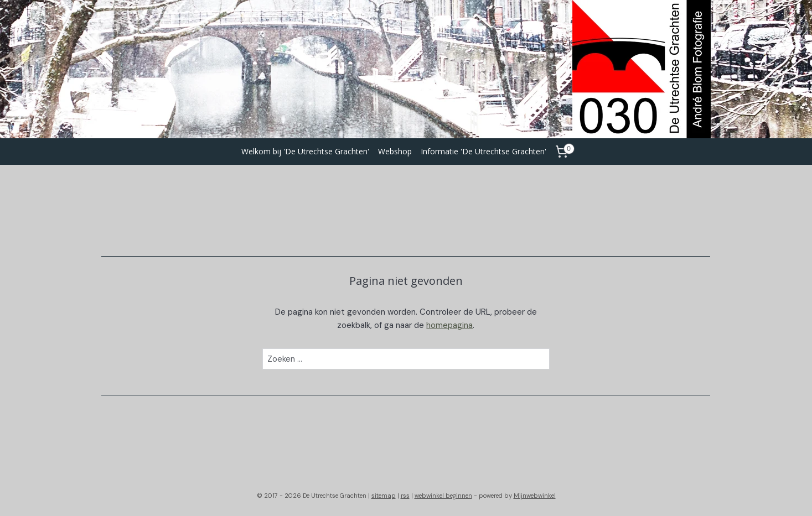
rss (405, 496)
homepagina (450, 325)
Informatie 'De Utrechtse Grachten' (483, 151)
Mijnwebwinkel (535, 496)
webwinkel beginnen (443, 496)
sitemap (384, 496)
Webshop (395, 151)
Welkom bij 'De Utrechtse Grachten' (305, 151)
